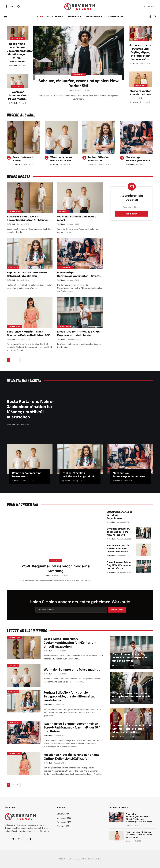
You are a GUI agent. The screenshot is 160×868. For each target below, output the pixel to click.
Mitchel (14, 65)
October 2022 (63, 826)
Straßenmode (94, 17)
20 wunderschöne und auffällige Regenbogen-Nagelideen (120, 515)
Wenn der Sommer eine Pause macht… (18, 95)
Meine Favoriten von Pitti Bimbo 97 (140, 95)
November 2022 (64, 822)
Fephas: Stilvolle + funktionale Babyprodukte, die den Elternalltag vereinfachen (102, 159)
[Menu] (6, 17)
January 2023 (63, 814)
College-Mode (115, 17)
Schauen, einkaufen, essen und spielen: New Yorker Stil (78, 83)
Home (40, 17)
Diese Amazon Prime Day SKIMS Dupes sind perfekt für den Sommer (78, 333)
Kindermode (75, 17)
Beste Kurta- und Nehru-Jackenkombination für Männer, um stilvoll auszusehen (18, 53)
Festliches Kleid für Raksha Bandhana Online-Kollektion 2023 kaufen (29, 333)
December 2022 (64, 818)
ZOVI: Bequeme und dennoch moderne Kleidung (56, 569)
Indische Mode (55, 17)
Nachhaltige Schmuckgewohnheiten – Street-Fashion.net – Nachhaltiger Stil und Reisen (139, 159)
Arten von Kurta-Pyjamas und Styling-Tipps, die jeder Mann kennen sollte (140, 52)
